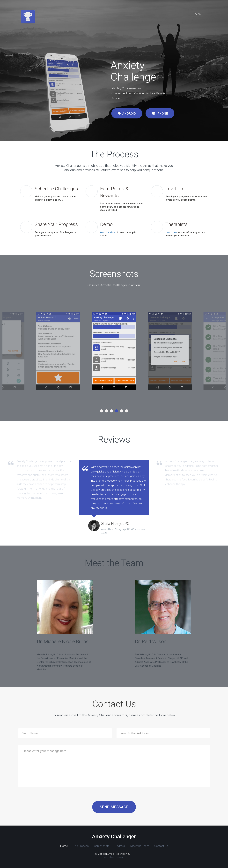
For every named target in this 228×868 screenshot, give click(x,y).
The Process (68, 846)
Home (53, 846)
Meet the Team (121, 846)
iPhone (160, 113)
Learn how (171, 232)
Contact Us (141, 846)
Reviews (104, 846)
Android (127, 113)
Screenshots (87, 846)
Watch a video (108, 232)
